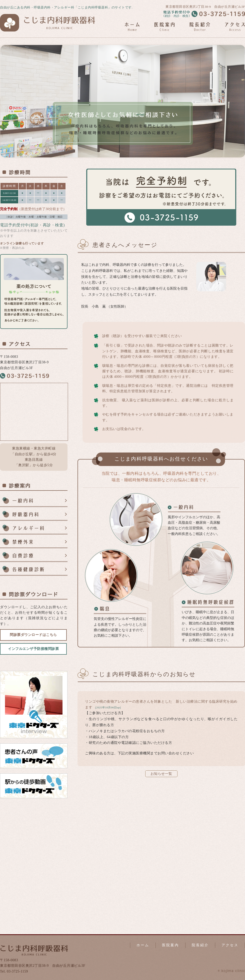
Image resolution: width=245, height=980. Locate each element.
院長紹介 (200, 945)
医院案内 (170, 945)
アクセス (230, 945)
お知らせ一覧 (161, 774)
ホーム (143, 945)
